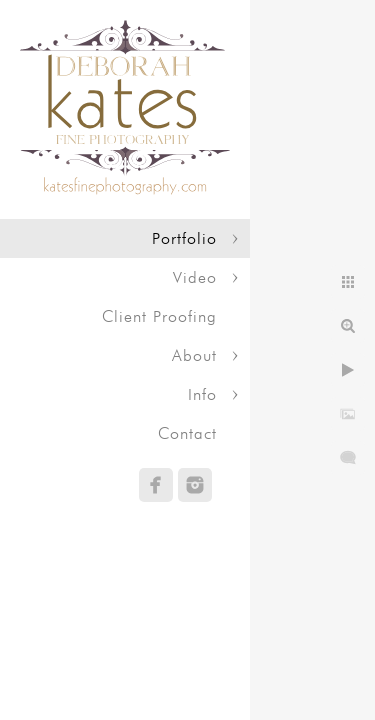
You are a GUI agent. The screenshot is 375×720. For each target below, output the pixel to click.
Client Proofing (159, 316)
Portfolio (184, 238)
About (194, 355)
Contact (187, 433)
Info (202, 394)
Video (195, 277)
